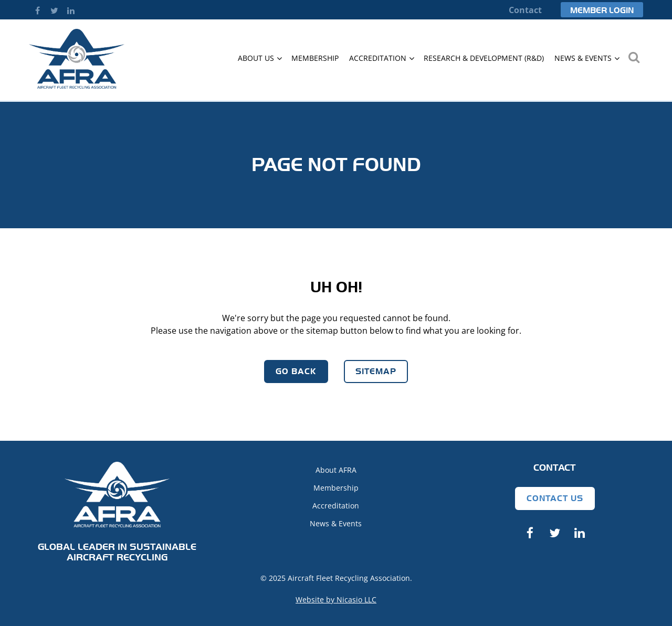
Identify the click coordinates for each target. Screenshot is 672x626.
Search (634, 57)
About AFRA (336, 470)
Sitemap (376, 371)
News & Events (336, 523)
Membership (336, 488)
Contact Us (555, 498)
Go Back (296, 371)
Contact (525, 10)
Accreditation (336, 506)
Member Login (602, 10)
